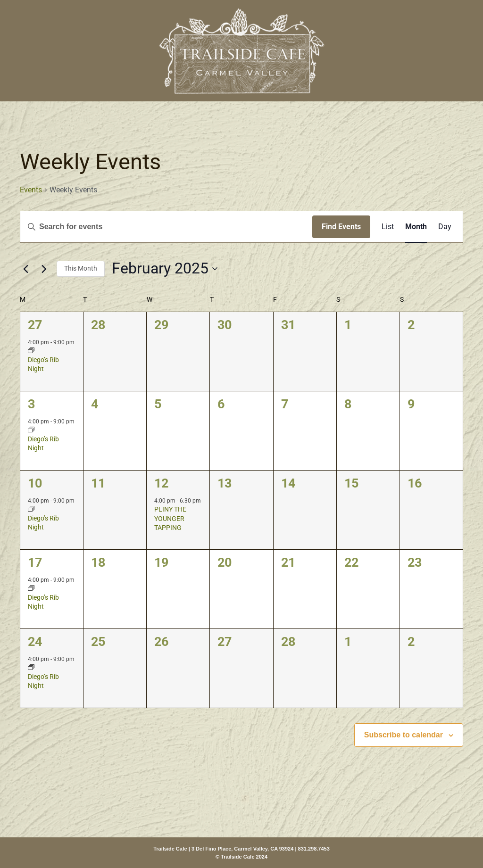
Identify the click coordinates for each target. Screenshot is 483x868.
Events (31, 190)
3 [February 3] (31, 404)
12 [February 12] (161, 483)
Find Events (341, 227)
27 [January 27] (35, 325)
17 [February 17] (35, 562)
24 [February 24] (35, 642)
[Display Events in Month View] (416, 227)
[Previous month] (25, 269)
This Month (81, 268)
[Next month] (44, 269)
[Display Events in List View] (388, 227)
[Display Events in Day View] (445, 227)
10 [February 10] (35, 483)
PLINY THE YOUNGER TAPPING (170, 518)
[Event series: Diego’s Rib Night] (31, 351)
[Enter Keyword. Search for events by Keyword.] (166, 227)
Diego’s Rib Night (43, 364)
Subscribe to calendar (404, 735)
